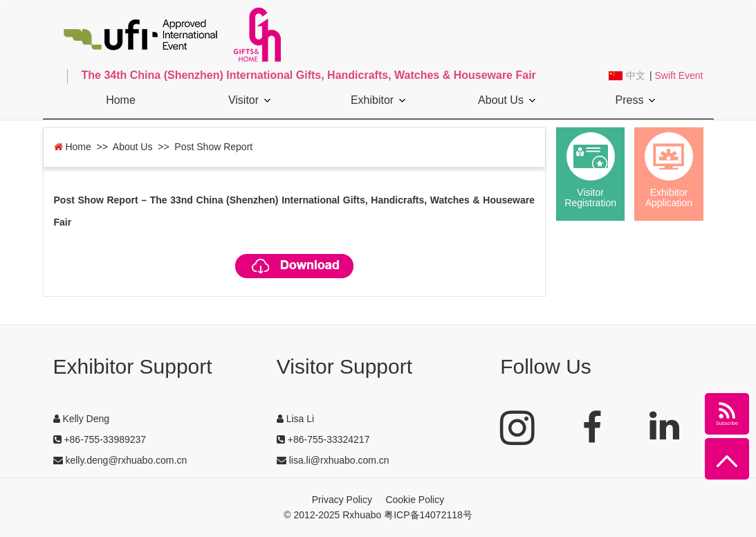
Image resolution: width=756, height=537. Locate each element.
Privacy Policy (342, 500)
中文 (636, 76)
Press (636, 100)
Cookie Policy (415, 500)
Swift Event (679, 75)
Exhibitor (378, 100)
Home (121, 100)
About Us (507, 100)
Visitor (249, 100)
